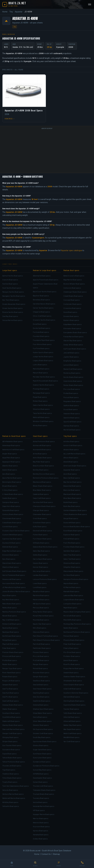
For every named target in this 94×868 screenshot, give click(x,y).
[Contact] (82, 864)
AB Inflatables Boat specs (12, 441)
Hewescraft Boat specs (12, 579)
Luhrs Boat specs (40, 365)
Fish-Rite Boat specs (72, 543)
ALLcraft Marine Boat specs (74, 454)
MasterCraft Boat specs (73, 369)
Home (5, 12)
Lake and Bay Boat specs (73, 595)
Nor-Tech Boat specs (11, 300)
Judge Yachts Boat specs (43, 356)
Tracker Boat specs (71, 709)
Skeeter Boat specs (41, 725)
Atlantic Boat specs (10, 466)
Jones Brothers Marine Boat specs (16, 591)
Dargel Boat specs (71, 518)
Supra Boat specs (9, 754)
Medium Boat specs (71, 270)
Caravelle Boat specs (11, 510)
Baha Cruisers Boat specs (74, 276)
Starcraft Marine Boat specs (13, 729)
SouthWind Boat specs (12, 717)
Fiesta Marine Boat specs (73, 336)
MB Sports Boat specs (42, 604)
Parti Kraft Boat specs (41, 644)
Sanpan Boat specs (10, 684)
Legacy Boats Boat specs (43, 360)
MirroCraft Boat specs (72, 616)
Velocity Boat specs (10, 790)
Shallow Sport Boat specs (43, 709)
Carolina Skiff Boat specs (43, 502)
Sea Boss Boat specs (41, 681)
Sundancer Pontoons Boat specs (46, 766)
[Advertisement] (47, 151)
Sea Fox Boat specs (10, 689)
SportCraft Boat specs (72, 422)
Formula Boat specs (41, 332)
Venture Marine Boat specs (13, 794)
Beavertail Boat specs (72, 486)
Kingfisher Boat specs (72, 361)
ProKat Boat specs (71, 393)
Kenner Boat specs (41, 567)
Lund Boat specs (40, 587)
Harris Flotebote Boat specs (14, 575)
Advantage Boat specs (11, 445)
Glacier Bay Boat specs (73, 340)
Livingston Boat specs (72, 604)
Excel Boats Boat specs (73, 531)
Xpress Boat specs (41, 831)
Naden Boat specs (71, 628)
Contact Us (46, 854)
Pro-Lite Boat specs (41, 656)
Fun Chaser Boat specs (42, 539)
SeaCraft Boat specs (11, 701)
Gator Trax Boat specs (72, 555)
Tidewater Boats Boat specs (44, 790)
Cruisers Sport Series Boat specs (16, 531)
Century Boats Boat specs (13, 514)
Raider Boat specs (10, 664)
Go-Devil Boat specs (72, 575)
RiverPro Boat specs (72, 664)
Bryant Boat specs (10, 486)
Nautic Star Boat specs (42, 624)
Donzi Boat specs (70, 312)
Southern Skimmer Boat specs (76, 693)
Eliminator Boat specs (72, 328)
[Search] (35, 864)
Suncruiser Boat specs (42, 758)
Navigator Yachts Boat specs (14, 296)
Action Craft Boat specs (73, 445)
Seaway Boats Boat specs (13, 705)
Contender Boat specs (72, 304)
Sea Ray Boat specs (10, 316)
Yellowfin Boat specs (11, 806)
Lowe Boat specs (40, 583)
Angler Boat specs (10, 454)
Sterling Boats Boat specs (74, 701)
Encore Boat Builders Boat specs (77, 526)
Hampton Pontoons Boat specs (76, 579)
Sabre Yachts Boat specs (43, 405)
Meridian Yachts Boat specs (44, 377)
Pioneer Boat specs (41, 652)
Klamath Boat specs (71, 591)
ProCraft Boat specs (41, 660)
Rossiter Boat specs (41, 672)
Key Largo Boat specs (42, 571)
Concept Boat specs (72, 300)
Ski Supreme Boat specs (43, 729)
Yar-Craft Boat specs (72, 741)
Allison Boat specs (71, 458)
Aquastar (19, 12)
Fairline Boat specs (10, 284)
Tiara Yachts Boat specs (42, 413)
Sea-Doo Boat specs (41, 697)
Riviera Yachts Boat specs (13, 312)
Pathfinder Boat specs (42, 648)
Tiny (11, 12)
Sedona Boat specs (41, 705)
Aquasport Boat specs (11, 462)
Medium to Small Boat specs (14, 436)
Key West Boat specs (11, 599)
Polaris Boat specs (71, 648)
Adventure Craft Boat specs (13, 449)
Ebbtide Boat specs (10, 547)
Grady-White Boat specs (73, 345)
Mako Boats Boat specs (12, 604)
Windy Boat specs (40, 425)
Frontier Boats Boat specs (74, 547)
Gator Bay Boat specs (41, 551)
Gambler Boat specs (72, 551)
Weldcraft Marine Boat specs (14, 798)
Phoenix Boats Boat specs (74, 640)
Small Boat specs (40, 436)
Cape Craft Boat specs (42, 498)
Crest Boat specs (40, 518)
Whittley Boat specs (10, 802)
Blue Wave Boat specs (72, 498)
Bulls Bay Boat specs (72, 506)
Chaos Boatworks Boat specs (75, 514)
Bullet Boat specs (70, 502)
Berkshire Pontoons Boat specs (46, 478)
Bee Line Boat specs (72, 490)
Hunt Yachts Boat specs (12, 288)
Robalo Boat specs (10, 676)
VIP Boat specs (39, 810)
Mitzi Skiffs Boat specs (72, 620)
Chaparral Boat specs (41, 312)
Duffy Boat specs (40, 526)
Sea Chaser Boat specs (42, 689)
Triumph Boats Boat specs (43, 794)
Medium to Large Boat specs (45, 270)
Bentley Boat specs (41, 470)
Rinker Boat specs (40, 401)
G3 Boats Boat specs (41, 543)
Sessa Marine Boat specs (12, 320)
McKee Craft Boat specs (12, 624)
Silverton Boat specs (41, 409)
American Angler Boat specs (75, 466)
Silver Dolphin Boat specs (74, 684)
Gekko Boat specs (40, 555)
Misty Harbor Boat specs (43, 612)
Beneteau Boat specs (41, 300)
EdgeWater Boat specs (73, 324)
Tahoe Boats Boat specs (12, 758)
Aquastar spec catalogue (71, 250)
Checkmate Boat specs (12, 518)
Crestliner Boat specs (42, 522)
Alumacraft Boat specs (42, 445)
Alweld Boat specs (71, 462)
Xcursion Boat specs (41, 826)
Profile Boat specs (10, 660)
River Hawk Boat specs (11, 672)
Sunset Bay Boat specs (42, 770)
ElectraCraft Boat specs (42, 531)
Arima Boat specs (40, 454)
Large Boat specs (10, 270)
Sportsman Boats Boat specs (45, 741)
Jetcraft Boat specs (71, 353)
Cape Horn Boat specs (11, 506)
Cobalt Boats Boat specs (73, 296)
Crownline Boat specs (72, 308)
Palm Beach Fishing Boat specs (45, 636)
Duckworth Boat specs (11, 543)
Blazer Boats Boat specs (43, 486)
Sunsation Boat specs (11, 749)
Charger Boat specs (41, 510)
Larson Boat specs (71, 365)
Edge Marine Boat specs (12, 551)
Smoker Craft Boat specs (43, 733)
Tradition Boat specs (11, 774)
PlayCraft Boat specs (11, 644)
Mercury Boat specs (41, 608)
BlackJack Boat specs (72, 494)
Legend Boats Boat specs (74, 599)
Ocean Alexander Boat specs (14, 304)
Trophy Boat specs (10, 782)
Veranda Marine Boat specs (44, 806)
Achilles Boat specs (71, 441)
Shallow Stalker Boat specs (74, 676)
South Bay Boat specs (42, 737)
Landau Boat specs (41, 575)
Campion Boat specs (11, 502)
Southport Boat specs (11, 713)
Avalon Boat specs (10, 470)
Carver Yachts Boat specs (43, 308)
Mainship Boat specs (41, 369)
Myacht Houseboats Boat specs (45, 381)
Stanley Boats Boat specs (13, 725)
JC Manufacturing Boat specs (14, 587)
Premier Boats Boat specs (13, 652)
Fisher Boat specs (40, 534)
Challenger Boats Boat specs (75, 292)
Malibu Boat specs (10, 608)
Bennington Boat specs (12, 482)
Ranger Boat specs (41, 664)
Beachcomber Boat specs (43, 466)
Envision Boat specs (11, 555)
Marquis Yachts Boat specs (13, 292)
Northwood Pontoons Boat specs (77, 632)
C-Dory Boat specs (10, 490)
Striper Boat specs (10, 741)
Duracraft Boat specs (72, 522)
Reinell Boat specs (40, 668)
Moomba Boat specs (41, 620)
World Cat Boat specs (72, 430)
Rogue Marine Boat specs (74, 668)
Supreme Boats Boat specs (74, 705)
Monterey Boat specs (72, 373)
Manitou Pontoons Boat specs (14, 612)
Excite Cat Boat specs (42, 328)
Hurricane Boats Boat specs (14, 583)
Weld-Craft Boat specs (72, 733)
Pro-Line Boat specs (72, 389)
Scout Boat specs (71, 409)
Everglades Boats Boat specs (75, 332)
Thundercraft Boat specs (43, 786)
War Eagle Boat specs (72, 729)
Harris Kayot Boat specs (42, 559)
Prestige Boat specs (41, 389)
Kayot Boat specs (9, 595)
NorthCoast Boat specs (12, 636)
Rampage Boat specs (41, 393)
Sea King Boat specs (41, 693)
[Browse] (59, 864)
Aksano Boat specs (71, 449)
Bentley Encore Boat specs (44, 474)
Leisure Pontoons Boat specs (45, 579)
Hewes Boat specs (40, 563)
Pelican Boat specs (71, 636)
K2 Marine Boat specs (72, 587)
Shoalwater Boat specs (73, 681)
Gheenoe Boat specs (72, 563)
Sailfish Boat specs (71, 405)
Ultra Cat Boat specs (72, 717)
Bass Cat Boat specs (72, 478)
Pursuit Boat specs (71, 397)
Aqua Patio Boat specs (11, 458)
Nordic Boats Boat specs (73, 377)
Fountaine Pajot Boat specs (44, 340)
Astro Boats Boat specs (42, 458)
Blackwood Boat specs (42, 482)
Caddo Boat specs (10, 498)
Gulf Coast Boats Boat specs (75, 349)
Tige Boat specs (9, 770)
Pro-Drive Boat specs (72, 652)
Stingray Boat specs (10, 737)
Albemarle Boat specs (42, 276)
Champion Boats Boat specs (44, 506)
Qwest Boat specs (71, 660)
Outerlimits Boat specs (73, 381)
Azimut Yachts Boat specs (13, 276)
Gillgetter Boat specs (72, 567)
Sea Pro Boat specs (10, 697)
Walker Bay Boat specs (72, 725)
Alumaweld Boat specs (42, 449)
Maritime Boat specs (41, 595)
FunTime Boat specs (41, 348)
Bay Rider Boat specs (41, 462)
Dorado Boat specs (71, 316)
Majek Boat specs (70, 608)
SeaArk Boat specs (71, 672)
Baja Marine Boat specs (73, 280)
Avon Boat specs (70, 474)
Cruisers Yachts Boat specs (44, 320)
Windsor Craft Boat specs (43, 421)
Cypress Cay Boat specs (12, 539)
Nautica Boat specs (10, 628)
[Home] (12, 864)
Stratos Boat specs (41, 745)
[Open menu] (90, 4)
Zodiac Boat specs (40, 839)
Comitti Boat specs (10, 526)
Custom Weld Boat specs (12, 534)
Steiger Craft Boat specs (12, 733)
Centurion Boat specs (72, 288)
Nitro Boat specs (40, 628)
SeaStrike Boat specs (42, 701)
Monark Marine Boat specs (43, 616)
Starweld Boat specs (72, 697)
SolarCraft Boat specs (72, 689)
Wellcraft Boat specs (41, 417)
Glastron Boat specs (11, 567)
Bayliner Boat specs (41, 296)
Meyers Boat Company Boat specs (77, 612)
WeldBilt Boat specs (71, 737)
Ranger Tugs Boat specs (12, 668)
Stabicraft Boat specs (11, 721)
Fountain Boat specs (41, 336)
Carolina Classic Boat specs (44, 304)
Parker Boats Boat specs (73, 385)
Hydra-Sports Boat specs (43, 352)
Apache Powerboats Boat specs (46, 280)
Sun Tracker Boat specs (12, 745)
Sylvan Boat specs (40, 782)
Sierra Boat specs (40, 717)
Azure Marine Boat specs (12, 478)
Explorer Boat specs (72, 534)
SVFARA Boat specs (41, 774)
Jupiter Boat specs (71, 357)
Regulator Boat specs (72, 401)
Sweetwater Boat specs (42, 778)
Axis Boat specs (9, 474)
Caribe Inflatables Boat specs (75, 510)
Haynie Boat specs (71, 583)
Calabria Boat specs (41, 494)
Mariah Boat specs (10, 616)
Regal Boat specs (40, 397)
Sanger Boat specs (41, 676)
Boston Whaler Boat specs (74, 284)
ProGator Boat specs (72, 656)
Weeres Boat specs (41, 822)
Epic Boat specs (9, 559)
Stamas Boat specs (71, 426)
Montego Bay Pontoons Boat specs (77, 624)
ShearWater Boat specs (42, 713)
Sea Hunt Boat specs (11, 693)
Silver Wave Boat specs (42, 721)
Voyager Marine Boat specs (44, 814)
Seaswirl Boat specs (72, 413)
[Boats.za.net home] (14, 4)
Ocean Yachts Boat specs (12, 308)
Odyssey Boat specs (41, 632)
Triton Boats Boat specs (12, 778)
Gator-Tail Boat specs (72, 559)
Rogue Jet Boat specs (11, 681)
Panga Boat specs (9, 640)
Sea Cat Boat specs (41, 684)
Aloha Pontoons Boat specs (44, 441)
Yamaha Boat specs (41, 835)
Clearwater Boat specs (42, 514)
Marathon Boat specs (41, 591)
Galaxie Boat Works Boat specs (45, 547)
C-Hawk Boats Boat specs (13, 494)
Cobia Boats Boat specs (12, 522)
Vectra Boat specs (40, 802)
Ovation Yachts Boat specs (43, 385)
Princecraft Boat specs (12, 656)
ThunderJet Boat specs (12, 766)
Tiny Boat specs (70, 436)
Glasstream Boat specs (12, 563)
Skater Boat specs (10, 709)
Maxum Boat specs (40, 373)
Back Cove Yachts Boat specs (45, 291)
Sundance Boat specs (42, 762)
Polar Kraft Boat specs (72, 644)
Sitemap (56, 854)
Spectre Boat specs (71, 418)
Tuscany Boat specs (41, 798)
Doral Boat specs (40, 324)
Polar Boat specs (9, 648)
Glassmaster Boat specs (73, 571)
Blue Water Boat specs (42, 490)
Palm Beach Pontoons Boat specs (46, 640)
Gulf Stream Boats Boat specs (14, 571)
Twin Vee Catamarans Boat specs (16, 786)
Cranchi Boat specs (10, 280)
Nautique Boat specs (11, 632)
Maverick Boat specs (41, 599)
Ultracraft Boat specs (72, 721)
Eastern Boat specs (71, 320)
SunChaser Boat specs (42, 754)
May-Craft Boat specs (11, 620)
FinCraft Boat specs (71, 539)
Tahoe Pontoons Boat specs (14, 762)
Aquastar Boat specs (72, 470)
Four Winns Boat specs (42, 344)
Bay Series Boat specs (72, 482)
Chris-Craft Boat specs (42, 316)
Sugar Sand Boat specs (42, 749)
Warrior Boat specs (41, 818)
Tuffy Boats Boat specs (73, 713)
